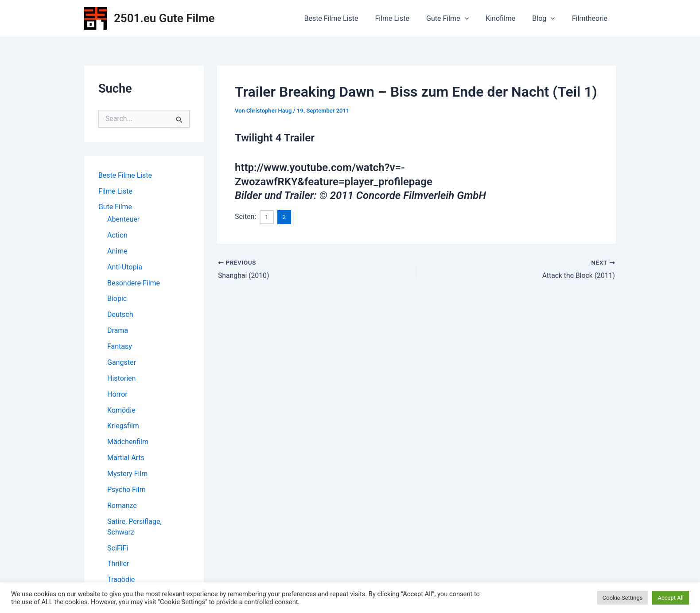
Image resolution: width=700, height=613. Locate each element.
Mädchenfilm (128, 443)
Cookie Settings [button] (623, 598)
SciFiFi (118, 549)
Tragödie (121, 581)
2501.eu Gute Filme (164, 18)
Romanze (122, 507)
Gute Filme (457, 19)
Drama (118, 331)
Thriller (118, 565)
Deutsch (120, 315)
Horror (117, 395)
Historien (121, 379)
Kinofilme (507, 18)
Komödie (121, 411)
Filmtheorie (591, 18)
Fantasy (120, 347)
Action (117, 236)
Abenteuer (123, 220)
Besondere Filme (134, 283)
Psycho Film (126, 491)
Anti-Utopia (125, 267)
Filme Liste (404, 18)
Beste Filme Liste (346, 18)
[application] (474, 19)
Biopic (117, 299)
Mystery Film (127, 475)
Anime (117, 252)
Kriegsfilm (123, 427)
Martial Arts (126, 459)
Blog (548, 19)
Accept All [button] (671, 598)
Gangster (122, 363)
